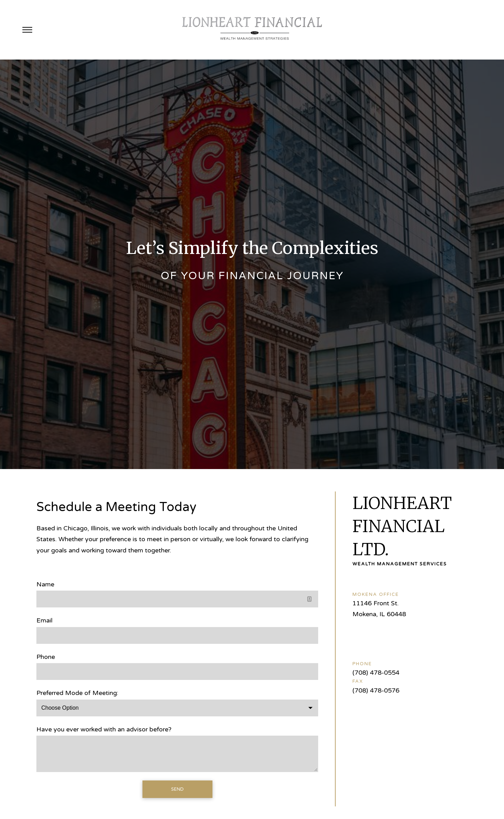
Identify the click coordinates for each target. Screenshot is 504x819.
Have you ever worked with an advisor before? (104, 729)
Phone (46, 657)
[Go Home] (252, 30)
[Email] (177, 635)
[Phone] (177, 672)
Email (44, 620)
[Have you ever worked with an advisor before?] (177, 754)
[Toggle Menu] (27, 30)
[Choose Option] (177, 708)
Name (45, 584)
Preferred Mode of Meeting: (77, 693)
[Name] (177, 599)
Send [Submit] (177, 789)
